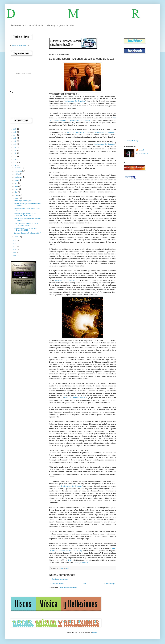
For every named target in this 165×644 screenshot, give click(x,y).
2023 (15, 138)
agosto (17, 180)
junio (16, 186)
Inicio (84, 584)
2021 (15, 144)
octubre (17, 174)
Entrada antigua (110, 584)
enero (17, 237)
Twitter (76, 563)
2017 (15, 156)
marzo (17, 195)
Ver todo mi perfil (142, 153)
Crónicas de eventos (19, 45)
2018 (15, 153)
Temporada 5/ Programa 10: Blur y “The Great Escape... (26, 224)
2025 (15, 132)
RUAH (71, 560)
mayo (17, 189)
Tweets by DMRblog (131, 141)
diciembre (18, 168)
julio (16, 183)
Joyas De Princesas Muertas (78, 132)
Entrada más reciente (57, 584)
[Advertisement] (131, 97)
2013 (15, 241)
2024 (15, 135)
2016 (15, 159)
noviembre (18, 171)
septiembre (19, 177)
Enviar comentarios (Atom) (68, 587)
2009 (15, 253)
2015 (15, 162)
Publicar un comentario (60, 579)
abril (16, 192)
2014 (15, 165)
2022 (15, 141)
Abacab (141, 150)
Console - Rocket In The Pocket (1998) (28, 233)
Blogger (95, 633)
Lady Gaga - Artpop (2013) (23, 201)
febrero (17, 198)
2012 (15, 244)
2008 (15, 256)
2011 (15, 247)
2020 (15, 147)
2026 (15, 129)
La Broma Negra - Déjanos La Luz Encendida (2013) (26, 229)
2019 (15, 150)
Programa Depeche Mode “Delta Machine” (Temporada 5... (25, 215)
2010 (15, 250)
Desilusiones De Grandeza (75, 101)
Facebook (84, 563)
